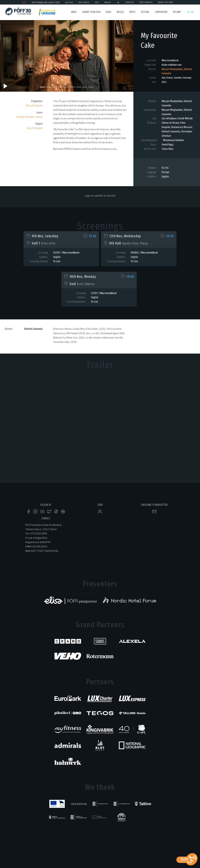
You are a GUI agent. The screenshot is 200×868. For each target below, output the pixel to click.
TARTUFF (107, 2)
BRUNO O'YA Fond (165, 2)
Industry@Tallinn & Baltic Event (46, 2)
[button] (10, 54)
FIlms (108, 12)
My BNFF (177, 12)
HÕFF (97, 2)
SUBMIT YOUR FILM (91, 12)
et (189, 12)
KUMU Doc (130, 2)
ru (192, 12)
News (74, 12)
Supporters (161, 12)
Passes (120, 12)
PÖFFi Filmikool (146, 2)
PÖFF (24, 2)
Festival (145, 12)
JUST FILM (69, 2)
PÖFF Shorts (84, 2)
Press (132, 12)
